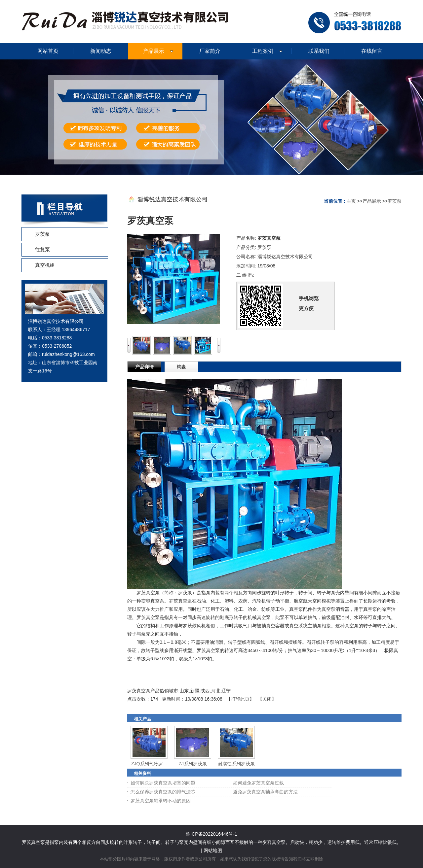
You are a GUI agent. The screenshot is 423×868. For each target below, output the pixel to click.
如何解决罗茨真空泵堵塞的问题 (163, 783)
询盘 (181, 367)
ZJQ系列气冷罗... (149, 764)
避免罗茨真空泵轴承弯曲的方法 (265, 792)
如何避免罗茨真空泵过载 (258, 783)
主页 (351, 201)
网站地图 (213, 851)
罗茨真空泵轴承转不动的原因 (161, 801)
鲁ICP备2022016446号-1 (211, 834)
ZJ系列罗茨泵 (193, 764)
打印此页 (240, 699)
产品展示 (372, 201)
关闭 (267, 699)
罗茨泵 (395, 201)
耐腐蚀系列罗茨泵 (236, 764)
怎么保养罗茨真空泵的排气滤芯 (163, 792)
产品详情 (144, 367)
